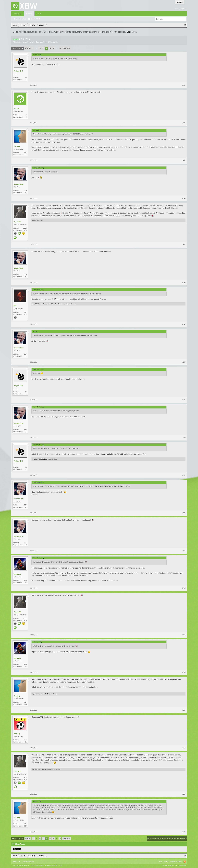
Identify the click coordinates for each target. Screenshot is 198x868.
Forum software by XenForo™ (29, 865)
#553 (184, 551)
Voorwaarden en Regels (169, 865)
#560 (184, 832)
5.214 (26, 740)
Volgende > (66, 48)
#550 (184, 437)
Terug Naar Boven (176, 862)
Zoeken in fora (21, 19)
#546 (184, 282)
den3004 (35, 304)
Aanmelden (179, 2)
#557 (184, 710)
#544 (184, 198)
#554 (184, 588)
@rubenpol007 (37, 717)
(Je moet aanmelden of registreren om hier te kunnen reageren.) (167, 838)
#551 (184, 475)
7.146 (26, 153)
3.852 (26, 190)
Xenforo (31, 862)
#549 (184, 400)
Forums (29, 14)
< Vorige (28, 48)
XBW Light (16, 862)
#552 (184, 513)
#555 (184, 635)
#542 (184, 123)
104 (26, 77)
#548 (184, 362)
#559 (184, 794)
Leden (39, 14)
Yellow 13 (17, 222)
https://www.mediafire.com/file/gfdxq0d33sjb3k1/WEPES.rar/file (121, 454)
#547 (184, 324)
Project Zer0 (18, 71)
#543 (184, 161)
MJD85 (16, 109)
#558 (184, 748)
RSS (184, 862)
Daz (33, 220)
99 (27, 115)
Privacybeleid (182, 865)
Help (160, 862)
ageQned (43, 42)
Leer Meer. (132, 32)
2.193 (26, 580)
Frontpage (18, 14)
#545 (184, 245)
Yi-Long (17, 146)
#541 (184, 85)
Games (26, 42)
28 (47, 49)
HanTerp (17, 734)
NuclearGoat (18, 184)
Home (166, 862)
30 (53, 48)
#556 (184, 672)
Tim (15, 306)
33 (60, 48)
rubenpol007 (44, 694)
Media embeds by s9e (55, 865)
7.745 (26, 312)
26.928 (25, 228)
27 (43, 48)
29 (50, 48)
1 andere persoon (61, 304)
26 (40, 48)
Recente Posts (36, 19)
